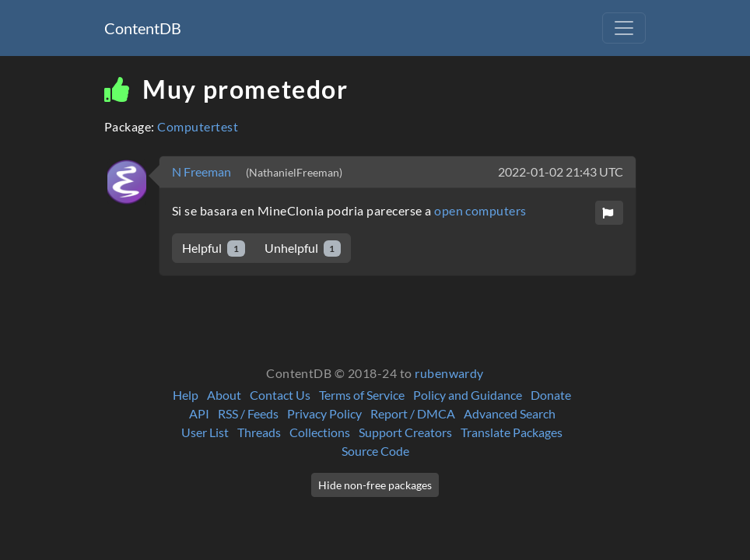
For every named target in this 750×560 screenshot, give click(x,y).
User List (205, 432)
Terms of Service (362, 395)
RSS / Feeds (248, 413)
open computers (480, 210)
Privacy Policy (324, 413)
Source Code (375, 451)
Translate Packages (512, 432)
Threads (259, 432)
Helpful (214, 248)
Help (186, 395)
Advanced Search (510, 413)
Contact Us (280, 395)
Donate (551, 395)
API (199, 413)
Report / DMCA (413, 413)
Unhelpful (303, 248)
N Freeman (203, 171)
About (224, 395)
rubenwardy (449, 373)
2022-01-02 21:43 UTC (561, 171)
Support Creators (405, 432)
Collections (320, 432)
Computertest (198, 126)
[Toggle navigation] (624, 28)
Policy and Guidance (468, 395)
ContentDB (143, 28)
